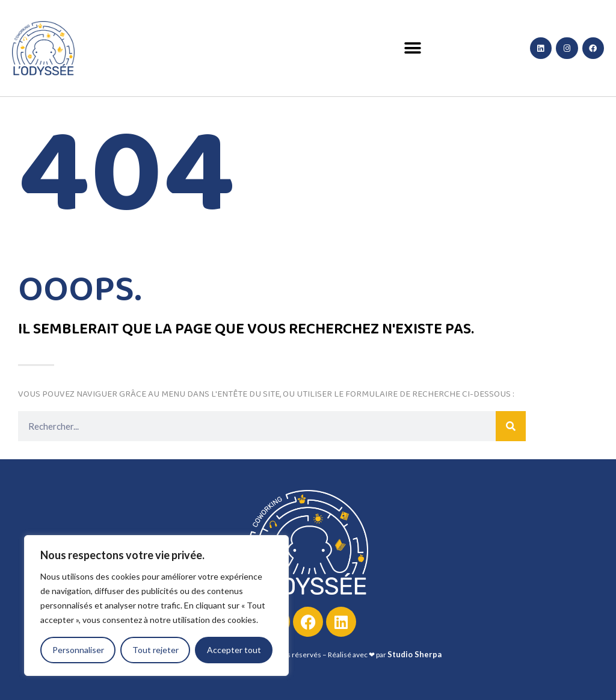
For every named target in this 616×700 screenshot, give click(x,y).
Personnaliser (78, 650)
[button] (413, 48)
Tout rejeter (156, 650)
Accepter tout (234, 650)
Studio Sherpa (414, 654)
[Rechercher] (511, 426)
